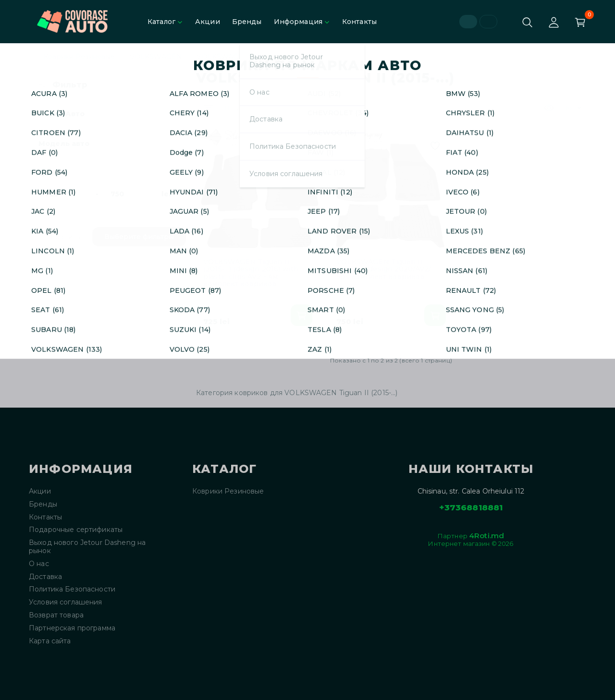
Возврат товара (56, 615)
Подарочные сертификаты (76, 530)
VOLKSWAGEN (156, 57)
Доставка (45, 577)
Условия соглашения (66, 602)
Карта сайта (50, 641)
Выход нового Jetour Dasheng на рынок (87, 547)
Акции (208, 22)
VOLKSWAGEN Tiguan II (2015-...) (253, 57)
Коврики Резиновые (79, 57)
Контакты (359, 22)
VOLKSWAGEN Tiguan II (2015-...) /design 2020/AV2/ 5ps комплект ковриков (384, 269)
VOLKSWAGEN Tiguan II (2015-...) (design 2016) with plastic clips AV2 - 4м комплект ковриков (251, 273)
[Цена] (64, 194)
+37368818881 (471, 507)
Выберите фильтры (139, 237)
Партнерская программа (72, 628)
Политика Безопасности (72, 589)
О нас (39, 564)
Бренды (247, 22)
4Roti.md (486, 536)
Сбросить (63, 237)
